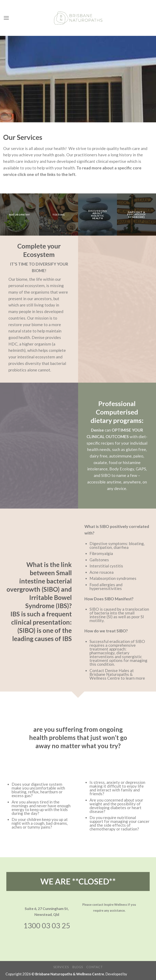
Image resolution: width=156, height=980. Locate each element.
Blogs (78, 967)
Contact (94, 967)
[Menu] (6, 18)
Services (61, 967)
